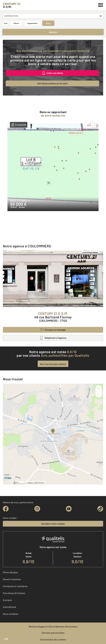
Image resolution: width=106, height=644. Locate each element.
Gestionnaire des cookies (53, 639)
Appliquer (53, 32)
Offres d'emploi (10, 572)
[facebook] (6, 509)
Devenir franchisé (12, 579)
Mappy (30, 483)
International (9, 607)
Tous (6, 23)
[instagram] (37, 509)
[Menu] (101, 5)
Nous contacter (11, 614)
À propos (7, 600)
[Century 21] (12, 5)
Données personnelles (53, 633)
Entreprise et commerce (15, 586)
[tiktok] (100, 509)
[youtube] (69, 509)
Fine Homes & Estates (14, 593)
